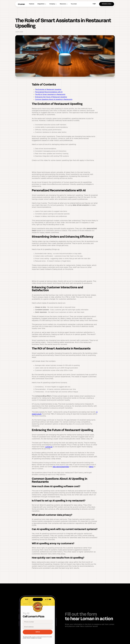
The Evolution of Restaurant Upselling (48, 97)
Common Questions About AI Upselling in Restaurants (54, 107)
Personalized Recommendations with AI (49, 100)
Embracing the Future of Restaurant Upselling (51, 105)
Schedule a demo (107, 12)
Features (32, 12)
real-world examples (61, 474)
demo (91, 474)
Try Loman (74, 12)
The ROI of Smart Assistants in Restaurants (50, 102)
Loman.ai (49, 454)
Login (94, 11)
